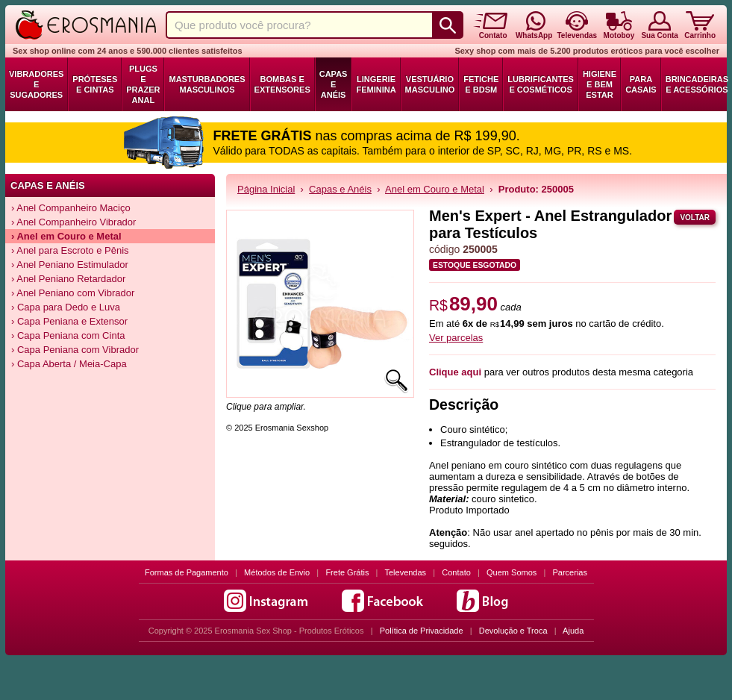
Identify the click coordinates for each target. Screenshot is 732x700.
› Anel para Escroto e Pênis (70, 250)
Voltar (695, 218)
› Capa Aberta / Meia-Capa (69, 364)
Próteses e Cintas (95, 84)
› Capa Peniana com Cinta (68, 335)
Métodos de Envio (277, 572)
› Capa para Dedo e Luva (66, 307)
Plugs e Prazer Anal (143, 84)
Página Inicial (266, 189)
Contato (456, 572)
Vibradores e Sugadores (36, 84)
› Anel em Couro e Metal (66, 236)
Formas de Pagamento (187, 572)
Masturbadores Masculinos (207, 84)
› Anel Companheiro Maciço (71, 208)
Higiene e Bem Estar (600, 84)
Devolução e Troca (513, 631)
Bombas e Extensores (282, 84)
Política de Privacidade (422, 631)
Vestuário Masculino (430, 84)
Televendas (405, 572)
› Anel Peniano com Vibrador (73, 293)
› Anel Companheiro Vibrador (73, 222)
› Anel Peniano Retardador (68, 279)
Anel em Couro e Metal (435, 189)
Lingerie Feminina (376, 84)
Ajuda (573, 631)
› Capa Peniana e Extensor (69, 321)
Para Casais (641, 84)
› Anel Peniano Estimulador (70, 265)
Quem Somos (512, 572)
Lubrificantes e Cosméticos (541, 84)
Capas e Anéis (334, 84)
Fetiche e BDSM (481, 84)
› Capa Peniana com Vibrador (75, 350)
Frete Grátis (347, 572)
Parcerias (570, 572)
